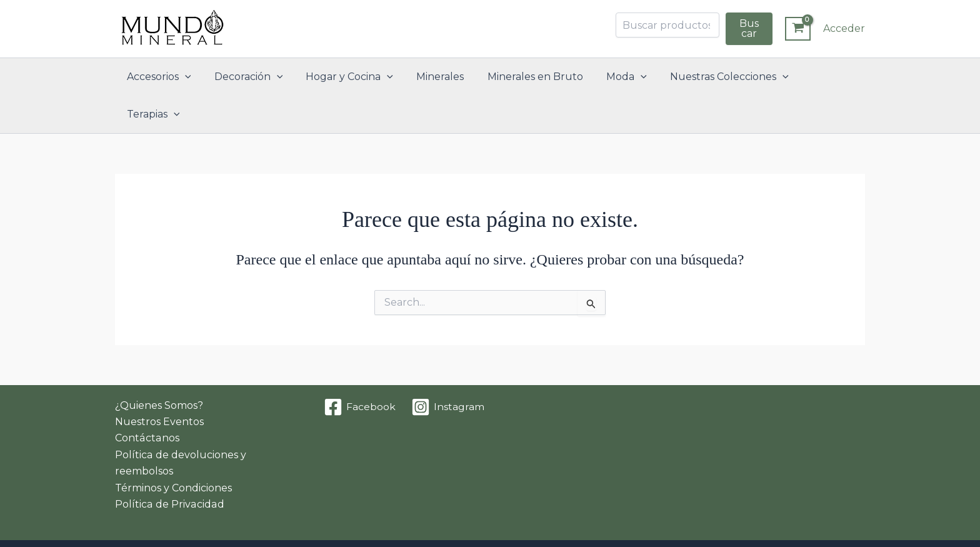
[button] (191, 77)
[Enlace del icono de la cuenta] (844, 29)
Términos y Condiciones (173, 450)
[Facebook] (360, 369)
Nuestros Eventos (159, 384)
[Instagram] (448, 369)
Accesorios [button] (165, 77)
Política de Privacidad (169, 467)
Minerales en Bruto (528, 77)
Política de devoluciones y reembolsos (180, 425)
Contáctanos (147, 400)
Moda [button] (616, 77)
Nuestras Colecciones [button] (716, 77)
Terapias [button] (821, 77)
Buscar (749, 28)
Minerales (436, 77)
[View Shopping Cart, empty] (798, 29)
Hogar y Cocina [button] (349, 77)
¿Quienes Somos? (159, 368)
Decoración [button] (251, 77)
